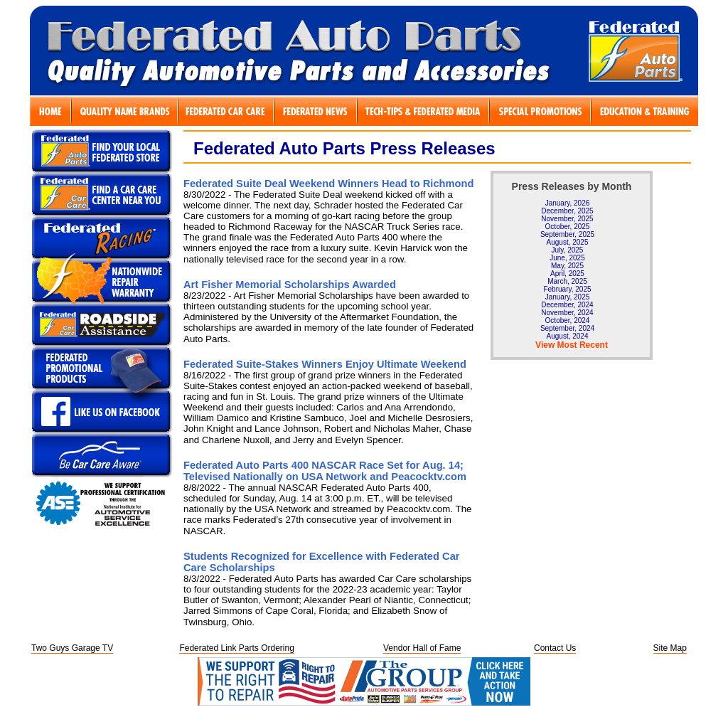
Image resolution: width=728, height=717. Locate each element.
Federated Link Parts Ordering (236, 648)
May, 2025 (567, 266)
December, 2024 (567, 305)
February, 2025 (567, 289)
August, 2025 (568, 242)
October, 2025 (568, 227)
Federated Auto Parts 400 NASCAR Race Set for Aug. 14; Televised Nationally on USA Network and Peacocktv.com (325, 471)
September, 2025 (567, 234)
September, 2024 (567, 328)
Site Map (670, 648)
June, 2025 (567, 258)
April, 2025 (567, 273)
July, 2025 (568, 250)
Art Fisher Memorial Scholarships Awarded (290, 285)
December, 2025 (567, 211)
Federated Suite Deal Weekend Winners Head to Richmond (328, 184)
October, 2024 (568, 320)
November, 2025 (567, 219)
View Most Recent (572, 345)
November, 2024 (567, 313)
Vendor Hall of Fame (422, 648)
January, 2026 (568, 203)
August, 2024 (568, 336)
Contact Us (555, 648)
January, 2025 (568, 297)
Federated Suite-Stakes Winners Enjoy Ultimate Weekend (325, 364)
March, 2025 (567, 281)
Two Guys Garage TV (72, 648)
